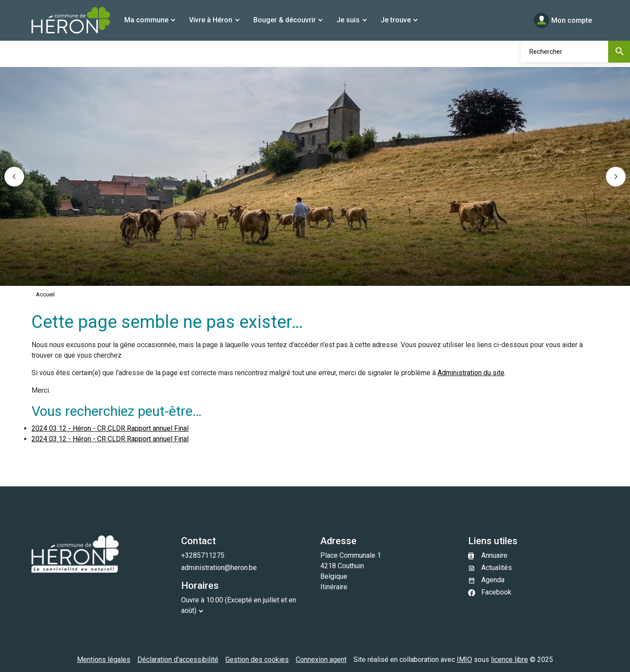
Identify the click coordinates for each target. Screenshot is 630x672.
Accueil (45, 294)
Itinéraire (334, 587)
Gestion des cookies (257, 660)
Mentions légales (104, 660)
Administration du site (471, 373)
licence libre (509, 660)
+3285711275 (203, 555)
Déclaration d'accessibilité (178, 660)
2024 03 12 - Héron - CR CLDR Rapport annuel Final (110, 428)
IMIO (464, 660)
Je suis (348, 20)
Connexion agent (321, 660)
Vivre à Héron (211, 20)
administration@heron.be (219, 568)
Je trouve (396, 20)
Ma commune (146, 20)
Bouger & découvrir (285, 20)
